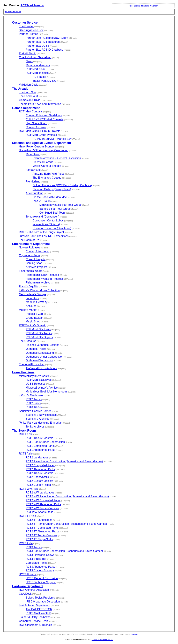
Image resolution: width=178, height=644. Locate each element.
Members (145, 6)
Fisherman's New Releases (42, 275)
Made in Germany (37, 302)
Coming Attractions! (38, 251)
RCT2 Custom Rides (38, 485)
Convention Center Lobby (48, 221)
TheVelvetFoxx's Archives (41, 368)
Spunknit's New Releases (41, 415)
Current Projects (36, 259)
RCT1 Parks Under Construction (45, 442)
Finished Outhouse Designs (43, 345)
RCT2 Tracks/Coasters (40, 473)
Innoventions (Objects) (46, 224)
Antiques (31, 306)
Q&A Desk (25, 594)
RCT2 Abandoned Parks (40, 469)
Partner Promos (28, 34)
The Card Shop (28, 92)
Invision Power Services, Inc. (102, 640)
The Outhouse (28, 341)
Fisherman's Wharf (30, 271)
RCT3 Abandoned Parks (40, 567)
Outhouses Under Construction (44, 357)
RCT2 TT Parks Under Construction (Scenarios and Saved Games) (66, 524)
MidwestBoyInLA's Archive (42, 388)
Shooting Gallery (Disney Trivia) (52, 189)
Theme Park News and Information (40, 104)
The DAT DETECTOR (39, 609)
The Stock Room (24, 431)
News (29, 61)
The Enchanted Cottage (47, 178)
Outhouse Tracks (36, 349)
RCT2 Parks (33, 403)
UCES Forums (28, 574)
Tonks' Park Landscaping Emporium (41, 423)
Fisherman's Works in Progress (45, 279)
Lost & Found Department (35, 605)
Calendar (154, 6)
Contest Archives (36, 127)
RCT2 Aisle (26, 454)
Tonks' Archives (35, 427)
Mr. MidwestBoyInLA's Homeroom (46, 392)
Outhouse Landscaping (40, 353)
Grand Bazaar (34, 318)
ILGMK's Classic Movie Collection (39, 290)
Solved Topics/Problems (40, 598)
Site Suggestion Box (31, 30)
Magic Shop (33, 321)
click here (134, 634)
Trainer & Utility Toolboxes (35, 617)
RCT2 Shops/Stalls (37, 477)
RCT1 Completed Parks (40, 446)
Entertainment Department (31, 244)
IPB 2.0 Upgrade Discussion (43, 602)
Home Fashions (23, 372)
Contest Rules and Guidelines (44, 115)
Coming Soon (34, 263)
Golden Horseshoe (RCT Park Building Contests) (62, 185)
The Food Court (28, 96)
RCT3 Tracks (34, 407)
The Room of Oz (29, 240)
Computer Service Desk (33, 621)
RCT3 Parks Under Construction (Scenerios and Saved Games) (64, 551)
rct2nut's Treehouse (31, 395)
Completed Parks (36, 563)
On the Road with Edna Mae (50, 197)
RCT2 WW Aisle (29, 489)
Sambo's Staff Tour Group (55, 209)
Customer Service (25, 23)
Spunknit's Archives (38, 419)
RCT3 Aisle (26, 543)
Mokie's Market (28, 310)
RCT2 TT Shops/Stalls (39, 539)
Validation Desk (28, 85)
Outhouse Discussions (39, 360)
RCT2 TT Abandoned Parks (42, 531)
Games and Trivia (30, 100)
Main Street (33, 154)
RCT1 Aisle (26, 434)
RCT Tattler (39, 77)
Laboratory (32, 298)
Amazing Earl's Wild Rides (49, 174)
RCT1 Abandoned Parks (40, 450)
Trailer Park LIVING (44, 81)
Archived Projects (36, 267)
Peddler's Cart (34, 314)
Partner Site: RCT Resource (43, 42)
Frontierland (33, 182)
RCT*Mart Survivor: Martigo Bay (52, 139)
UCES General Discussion (42, 578)
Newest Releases (30, 248)
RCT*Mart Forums (32, 5)
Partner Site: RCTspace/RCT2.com (47, 38)
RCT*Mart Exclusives (39, 380)
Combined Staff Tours (52, 213)
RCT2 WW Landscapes (40, 493)
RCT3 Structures (36, 559)
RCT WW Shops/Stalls (39, 512)
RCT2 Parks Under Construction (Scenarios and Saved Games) (64, 461)
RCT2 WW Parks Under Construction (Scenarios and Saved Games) (67, 496)
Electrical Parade (43, 162)
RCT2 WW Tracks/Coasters (42, 508)
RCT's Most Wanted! (38, 613)
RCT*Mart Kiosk (36, 69)
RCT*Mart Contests (31, 111)
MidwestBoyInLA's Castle (34, 376)
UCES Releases (36, 384)
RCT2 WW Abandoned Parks (43, 504)
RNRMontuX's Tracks (39, 333)
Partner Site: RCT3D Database (44, 50)
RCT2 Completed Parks (40, 465)
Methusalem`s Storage (33, 294)
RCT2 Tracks (34, 399)
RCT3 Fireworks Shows (40, 555)
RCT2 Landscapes (37, 457)
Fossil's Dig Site (29, 286)
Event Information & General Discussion (57, 158)
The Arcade (20, 89)
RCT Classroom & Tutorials (35, 625)
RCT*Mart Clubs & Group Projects (40, 131)
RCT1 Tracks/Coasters (40, 438)
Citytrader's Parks (30, 255)
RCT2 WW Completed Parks (43, 500)
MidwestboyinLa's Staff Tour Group (60, 205)
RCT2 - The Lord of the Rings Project (41, 232)
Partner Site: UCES (38, 46)
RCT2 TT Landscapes (39, 520)
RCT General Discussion (34, 590)
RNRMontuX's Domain (33, 325)
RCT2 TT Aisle (28, 516)
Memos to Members (38, 65)
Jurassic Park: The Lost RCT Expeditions (44, 236)
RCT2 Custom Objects (39, 481)
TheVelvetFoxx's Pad (32, 364)
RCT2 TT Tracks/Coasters (42, 535)
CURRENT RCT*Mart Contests (45, 119)
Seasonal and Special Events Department (42, 143)
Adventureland (35, 193)
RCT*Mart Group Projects (41, 135)
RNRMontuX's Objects (39, 337)
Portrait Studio (28, 53)
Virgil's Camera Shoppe (47, 166)
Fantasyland (33, 170)
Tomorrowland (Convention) (43, 217)
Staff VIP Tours (42, 201)
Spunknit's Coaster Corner (35, 411)
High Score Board (36, 123)
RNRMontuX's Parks (38, 329)
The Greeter (26, 26)
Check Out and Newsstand (35, 57)
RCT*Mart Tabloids (37, 73)
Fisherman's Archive (38, 283)
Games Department (26, 108)
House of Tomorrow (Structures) (52, 228)
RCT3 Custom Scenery (40, 570)
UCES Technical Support (41, 582)
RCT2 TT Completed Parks (42, 528)
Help (131, 6)
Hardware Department (28, 586)
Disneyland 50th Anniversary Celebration (44, 150)
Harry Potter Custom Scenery (37, 147)
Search (137, 6)
